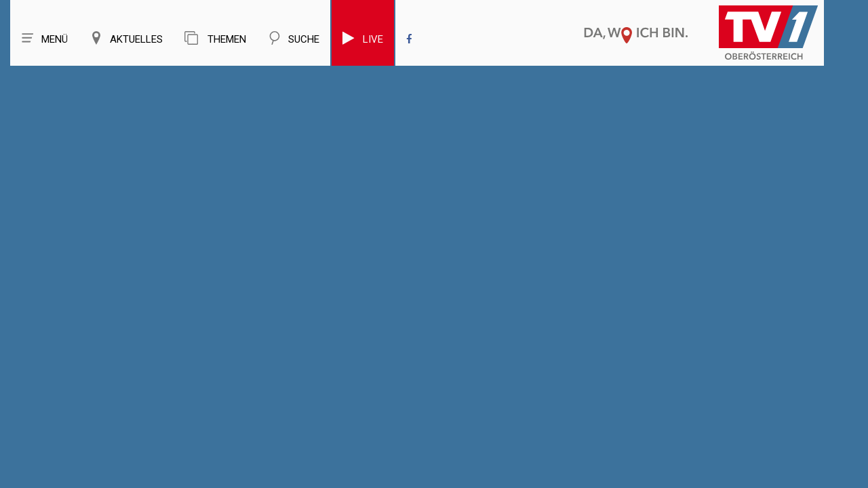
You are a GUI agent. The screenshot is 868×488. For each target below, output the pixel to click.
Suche (294, 38)
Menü (44, 38)
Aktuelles (126, 38)
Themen (215, 38)
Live (363, 38)
